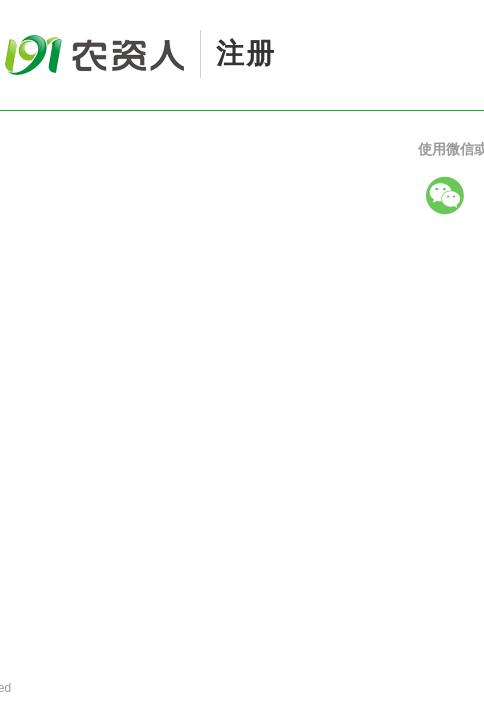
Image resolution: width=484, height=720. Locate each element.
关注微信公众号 (278, 257)
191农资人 (55, 22)
